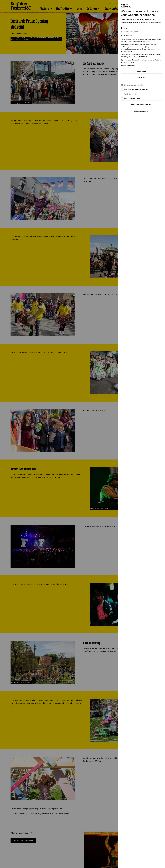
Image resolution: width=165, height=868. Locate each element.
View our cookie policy (128, 65)
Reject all (141, 77)
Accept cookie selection (141, 104)
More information (140, 111)
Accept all (141, 71)
